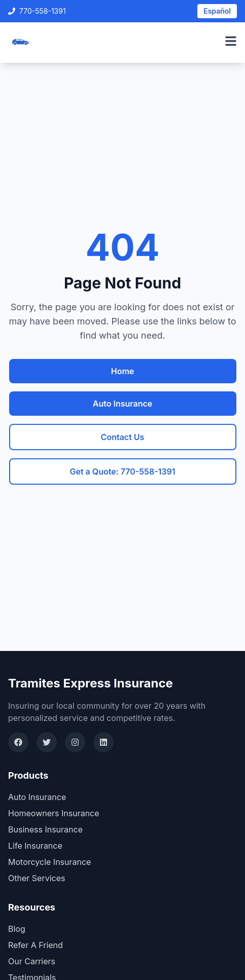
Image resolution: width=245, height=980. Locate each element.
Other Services (37, 878)
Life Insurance (35, 846)
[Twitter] (47, 742)
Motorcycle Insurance (49, 862)
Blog (17, 929)
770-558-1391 (37, 11)
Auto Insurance (123, 404)
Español (217, 11)
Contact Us (123, 437)
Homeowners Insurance (54, 813)
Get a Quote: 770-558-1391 (122, 471)
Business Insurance (45, 829)
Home (123, 371)
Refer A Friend (36, 945)
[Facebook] (18, 742)
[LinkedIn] (103, 742)
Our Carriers (32, 961)
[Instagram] (75, 742)
